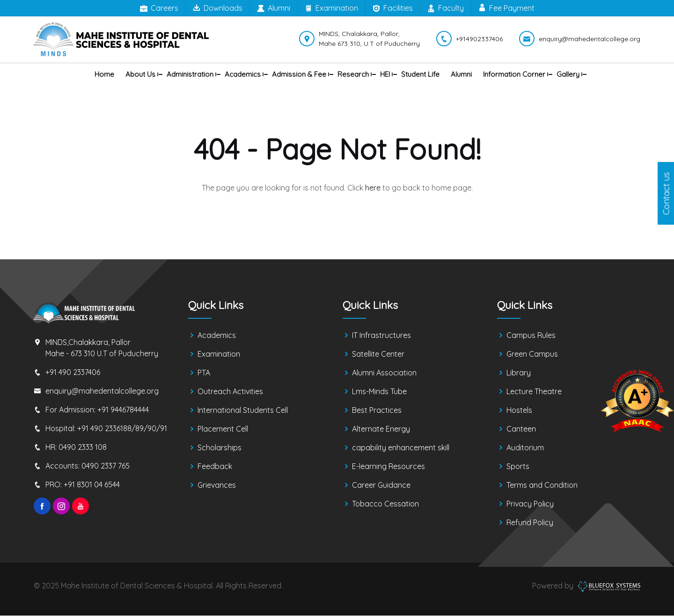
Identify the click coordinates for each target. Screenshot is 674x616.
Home (104, 74)
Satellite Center (378, 354)
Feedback (215, 467)
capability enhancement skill (401, 448)
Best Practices (377, 411)
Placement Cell (223, 429)
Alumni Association (384, 373)
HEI (385, 74)
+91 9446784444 (123, 410)
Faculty (446, 8)
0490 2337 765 (106, 466)
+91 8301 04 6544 (92, 484)
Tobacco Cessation (385, 504)
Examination (331, 8)
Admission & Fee (299, 74)
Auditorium (525, 448)
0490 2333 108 (83, 447)
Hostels (519, 411)
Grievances (217, 485)
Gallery (568, 74)
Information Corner (514, 74)
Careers (159, 8)
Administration (190, 74)
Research (353, 74)
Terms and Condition (542, 485)
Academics (243, 74)
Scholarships (220, 448)
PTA (204, 373)
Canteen (521, 429)
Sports (518, 467)
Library (519, 373)
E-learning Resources (388, 467)
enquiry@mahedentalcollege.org (102, 391)
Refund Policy (530, 523)
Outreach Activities (230, 392)
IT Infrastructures (381, 336)
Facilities (393, 8)
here (373, 188)
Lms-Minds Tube (379, 392)
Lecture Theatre (534, 392)
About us (140, 74)
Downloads (218, 8)
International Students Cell (243, 411)
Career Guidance (381, 485)
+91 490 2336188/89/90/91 (122, 428)
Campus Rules (531, 336)
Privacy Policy (530, 504)
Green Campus (532, 354)
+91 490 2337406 (73, 372)
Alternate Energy (381, 429)
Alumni (274, 8)
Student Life (420, 74)
